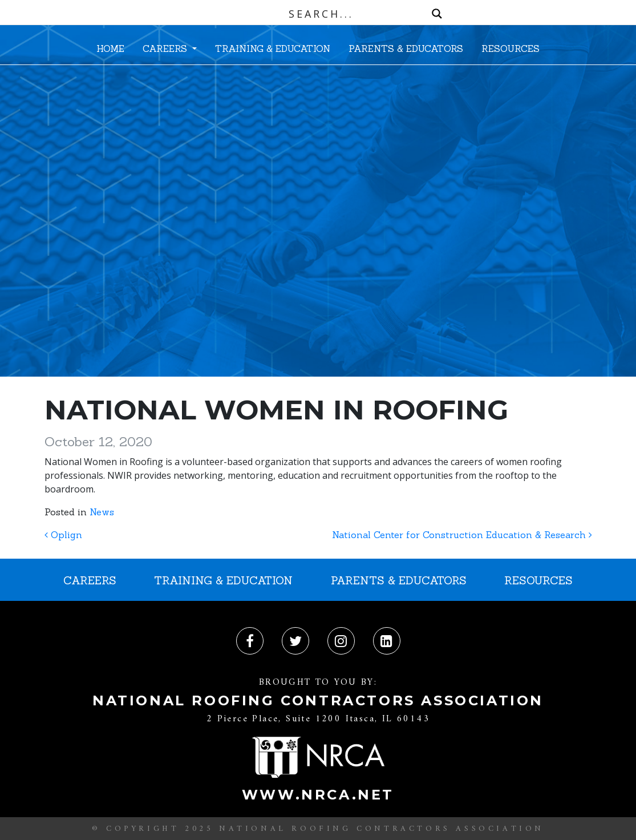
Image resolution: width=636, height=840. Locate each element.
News (102, 512)
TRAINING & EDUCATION (273, 49)
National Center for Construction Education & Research (462, 535)
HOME (110, 49)
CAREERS (166, 49)
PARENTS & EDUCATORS (406, 49)
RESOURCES (511, 49)
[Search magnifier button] (437, 14)
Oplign (63, 535)
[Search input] (321, 14)
